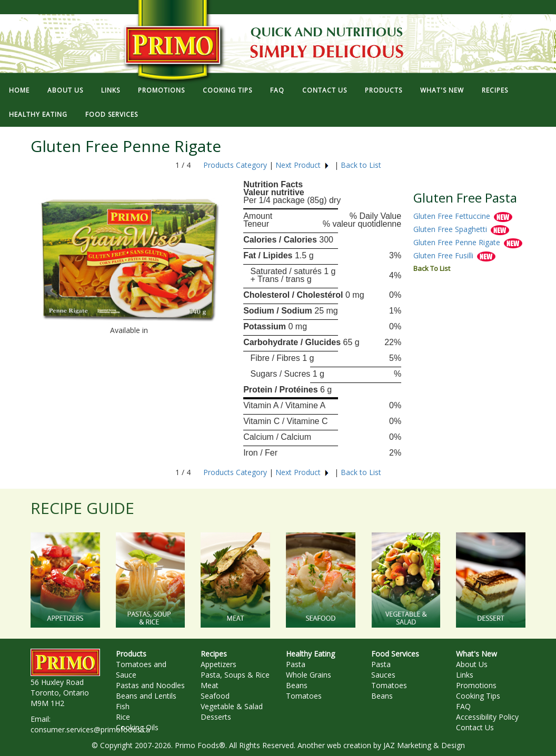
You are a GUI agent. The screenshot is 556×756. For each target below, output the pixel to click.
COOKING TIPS (227, 90)
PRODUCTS (384, 90)
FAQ (277, 90)
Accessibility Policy (487, 717)
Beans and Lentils (146, 696)
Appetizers (219, 664)
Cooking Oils (137, 727)
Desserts (216, 717)
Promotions (476, 685)
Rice (123, 717)
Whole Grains (309, 675)
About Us (472, 664)
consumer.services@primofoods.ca (90, 729)
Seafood (215, 696)
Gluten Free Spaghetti (451, 229)
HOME (19, 90)
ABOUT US (65, 90)
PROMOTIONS (161, 90)
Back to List (361, 165)
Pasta (296, 664)
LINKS (111, 90)
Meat (210, 685)
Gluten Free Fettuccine (453, 216)
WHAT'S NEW (442, 90)
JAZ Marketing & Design (424, 745)
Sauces (383, 675)
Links (465, 675)
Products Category (235, 165)
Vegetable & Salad (232, 706)
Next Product (302, 165)
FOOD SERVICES (112, 114)
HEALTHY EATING (38, 114)
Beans (297, 685)
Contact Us (475, 727)
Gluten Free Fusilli (444, 255)
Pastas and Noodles (150, 685)
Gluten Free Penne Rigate (458, 242)
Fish (123, 706)
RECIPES (495, 90)
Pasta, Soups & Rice (235, 675)
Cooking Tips (478, 696)
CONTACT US (325, 90)
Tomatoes (304, 696)
